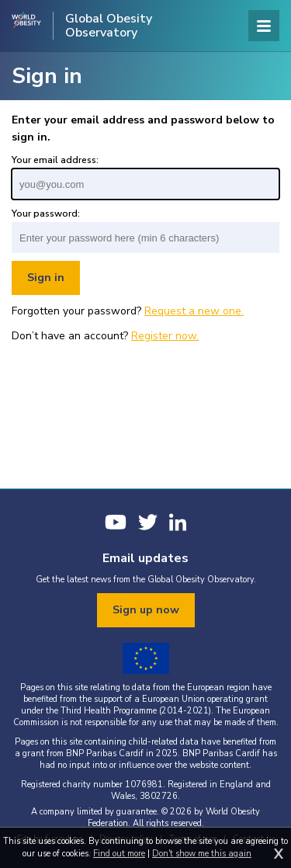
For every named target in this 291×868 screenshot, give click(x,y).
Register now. (165, 336)
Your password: (46, 214)
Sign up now (146, 610)
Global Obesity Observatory (109, 26)
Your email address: (55, 160)
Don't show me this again (202, 854)
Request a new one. (194, 311)
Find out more (119, 854)
